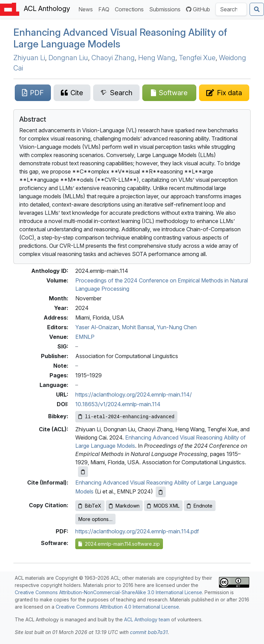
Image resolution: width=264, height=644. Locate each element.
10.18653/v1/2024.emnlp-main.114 (118, 404)
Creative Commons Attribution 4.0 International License (117, 607)
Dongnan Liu (68, 58)
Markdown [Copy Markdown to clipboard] (124, 506)
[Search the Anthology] (231, 9)
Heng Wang (157, 58)
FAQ (105, 9)
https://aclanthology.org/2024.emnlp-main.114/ (134, 395)
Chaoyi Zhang (113, 58)
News (87, 9)
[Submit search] (257, 9)
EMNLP (85, 337)
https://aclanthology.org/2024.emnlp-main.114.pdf (137, 531)
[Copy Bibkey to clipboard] (126, 417)
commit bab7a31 (149, 632)
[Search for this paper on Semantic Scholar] (116, 93)
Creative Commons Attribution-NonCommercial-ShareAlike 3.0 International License (108, 592)
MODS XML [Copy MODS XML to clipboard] (163, 506)
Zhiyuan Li (29, 58)
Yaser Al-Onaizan (97, 327)
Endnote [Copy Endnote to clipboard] (200, 506)
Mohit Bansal (138, 327)
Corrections (131, 9)
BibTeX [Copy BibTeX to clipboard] (90, 506)
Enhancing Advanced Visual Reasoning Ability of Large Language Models (120, 38)
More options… (95, 519)
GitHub (198, 9)
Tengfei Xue (197, 58)
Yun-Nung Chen (177, 327)
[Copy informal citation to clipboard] (161, 492)
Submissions (166, 9)
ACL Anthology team (147, 619)
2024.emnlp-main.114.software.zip (119, 544)
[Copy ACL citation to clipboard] (83, 472)
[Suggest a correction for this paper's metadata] (224, 93)
